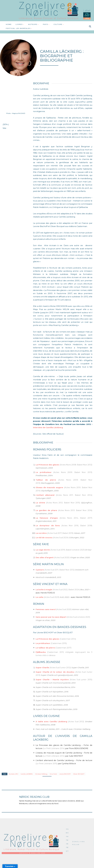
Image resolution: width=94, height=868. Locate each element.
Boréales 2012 (13, 774)
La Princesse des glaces (47, 465)
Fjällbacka (41, 652)
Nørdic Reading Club (34, 797)
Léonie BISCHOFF (65, 774)
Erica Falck (53, 774)
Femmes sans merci (46, 609)
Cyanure (40, 570)
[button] (90, 26)
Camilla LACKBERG (27, 774)
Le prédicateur (44, 472)
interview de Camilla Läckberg (48, 427)
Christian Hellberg (41, 774)
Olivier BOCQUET (79, 774)
